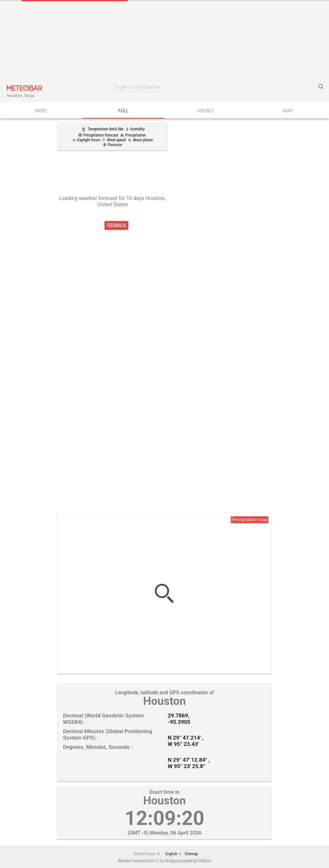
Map (288, 111)
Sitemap (191, 854)
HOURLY (206, 111)
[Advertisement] (164, 42)
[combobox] (147, 854)
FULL (123, 111)
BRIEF (41, 111)
